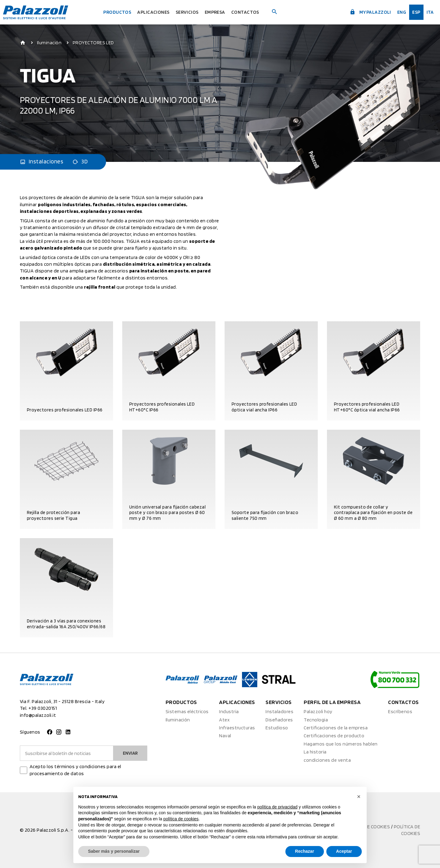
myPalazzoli (364, 12)
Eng (398, 12)
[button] (359, 797)
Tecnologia (316, 720)
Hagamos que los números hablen (341, 744)
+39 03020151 (43, 708)
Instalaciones (42, 162)
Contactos (253, 12)
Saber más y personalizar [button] (114, 851)
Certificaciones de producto (334, 736)
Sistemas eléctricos (187, 711)
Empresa (220, 12)
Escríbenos (400, 711)
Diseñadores (279, 720)
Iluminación (49, 43)
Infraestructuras (237, 728)
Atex (224, 720)
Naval (225, 736)
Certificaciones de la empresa (336, 728)
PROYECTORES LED (93, 43)
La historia (315, 752)
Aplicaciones (152, 12)
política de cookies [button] (181, 819)
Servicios (189, 12)
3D (80, 162)
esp (414, 12)
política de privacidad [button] (277, 807)
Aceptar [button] (344, 851)
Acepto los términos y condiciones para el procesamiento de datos (75, 770)
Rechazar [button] (305, 851)
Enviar (129, 753)
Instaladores (279, 711)
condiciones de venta (327, 760)
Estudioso (277, 728)
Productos (112, 12)
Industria (229, 711)
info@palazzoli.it (38, 715)
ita (429, 12)
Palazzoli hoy (318, 711)
